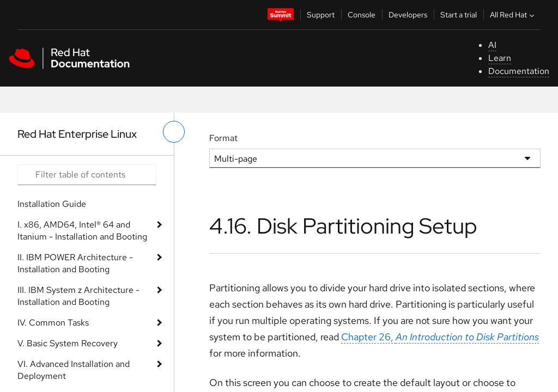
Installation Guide (52, 204)
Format (223, 138)
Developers (408, 15)
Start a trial (459, 15)
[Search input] (87, 175)
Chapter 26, (440, 337)
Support (321, 15)
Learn (500, 58)
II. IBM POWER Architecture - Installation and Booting (75, 263)
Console (362, 15)
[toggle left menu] (174, 132)
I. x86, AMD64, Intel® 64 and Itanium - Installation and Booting (82, 231)
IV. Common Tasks (53, 323)
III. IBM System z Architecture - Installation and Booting (78, 296)
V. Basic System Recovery (68, 343)
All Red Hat (513, 15)
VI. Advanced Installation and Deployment (74, 370)
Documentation (519, 71)
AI (492, 45)
